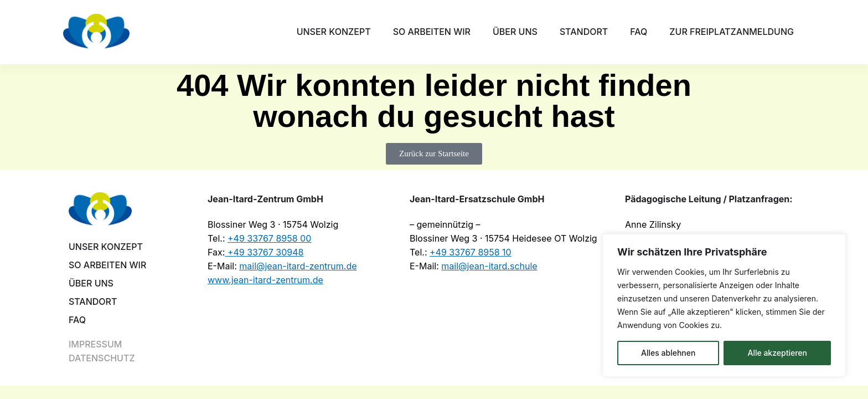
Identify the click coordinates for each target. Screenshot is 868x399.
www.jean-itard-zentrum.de (265, 280)
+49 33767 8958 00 (269, 238)
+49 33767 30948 (264, 252)
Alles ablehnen (668, 353)
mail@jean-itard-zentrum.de (298, 266)
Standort (584, 32)
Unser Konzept (334, 32)
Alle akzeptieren (777, 353)
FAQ (639, 32)
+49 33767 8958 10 (471, 252)
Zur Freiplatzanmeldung (732, 32)
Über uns (515, 32)
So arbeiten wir (432, 32)
